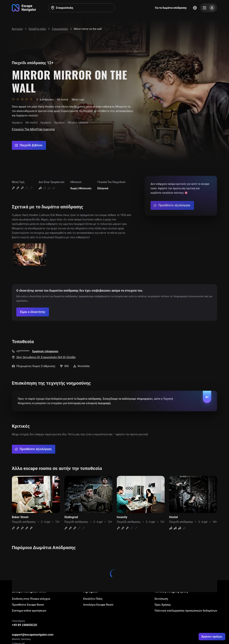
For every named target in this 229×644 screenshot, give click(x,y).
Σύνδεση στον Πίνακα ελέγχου (31, 599)
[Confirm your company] (33, 312)
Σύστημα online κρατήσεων (29, 611)
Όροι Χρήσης (163, 605)
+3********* (23, 351)
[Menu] (209, 8)
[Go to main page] (24, 8)
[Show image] (30, 255)
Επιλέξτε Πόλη (93, 599)
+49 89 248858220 (24, 625)
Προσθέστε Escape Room (28, 605)
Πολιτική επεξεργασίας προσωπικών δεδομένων (186, 611)
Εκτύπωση (161, 599)
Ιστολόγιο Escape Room (98, 605)
